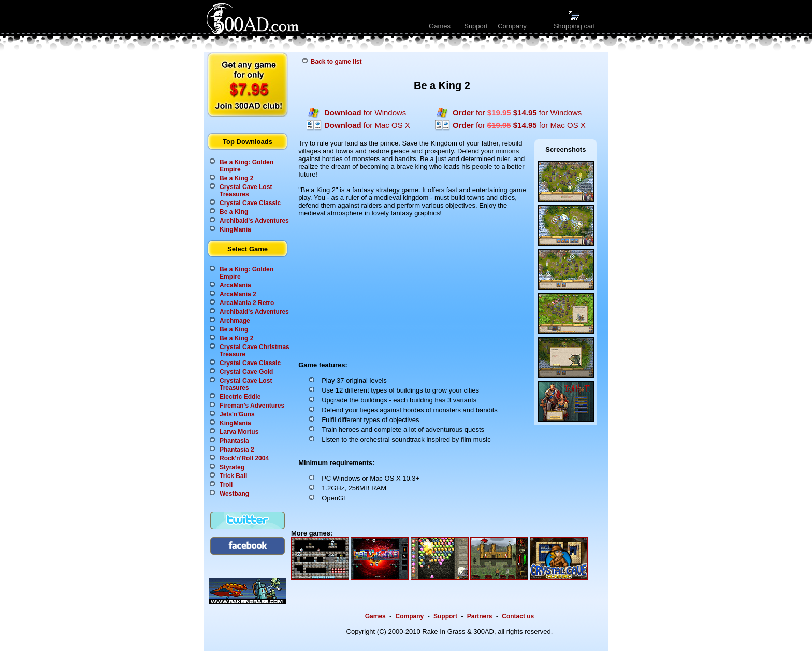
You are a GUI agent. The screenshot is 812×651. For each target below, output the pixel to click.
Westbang (234, 494)
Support (476, 26)
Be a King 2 (236, 178)
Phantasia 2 (237, 450)
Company (512, 26)
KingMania (235, 229)
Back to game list (336, 62)
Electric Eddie (240, 397)
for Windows (365, 113)
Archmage (235, 321)
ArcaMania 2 (238, 294)
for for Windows (517, 113)
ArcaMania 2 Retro (247, 303)
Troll (226, 485)
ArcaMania (235, 285)
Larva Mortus (239, 432)
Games (440, 26)
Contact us (518, 616)
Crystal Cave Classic (250, 203)
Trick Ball (233, 476)
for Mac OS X (367, 125)
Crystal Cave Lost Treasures (246, 191)
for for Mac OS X (519, 125)
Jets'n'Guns (237, 414)
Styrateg (232, 467)
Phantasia (234, 441)
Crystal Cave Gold (246, 372)
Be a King (234, 212)
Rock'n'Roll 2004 (244, 458)
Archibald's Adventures (254, 221)
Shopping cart (574, 23)
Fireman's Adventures (252, 406)
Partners (480, 616)
